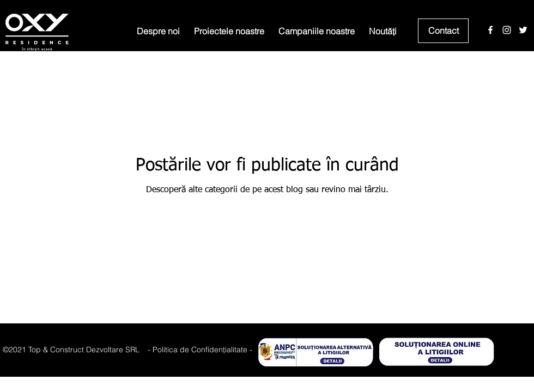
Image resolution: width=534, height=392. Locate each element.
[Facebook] (490, 30)
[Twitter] (523, 30)
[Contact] (443, 31)
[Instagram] (507, 30)
